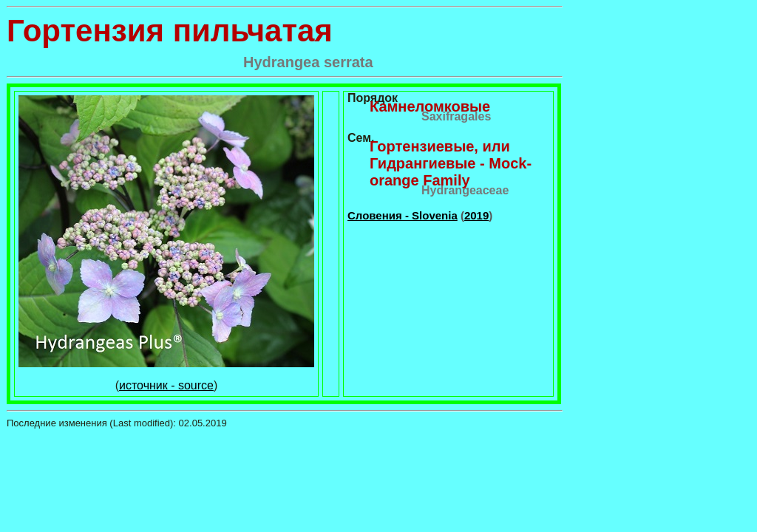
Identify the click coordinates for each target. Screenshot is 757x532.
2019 (476, 215)
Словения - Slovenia (403, 215)
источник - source (166, 385)
